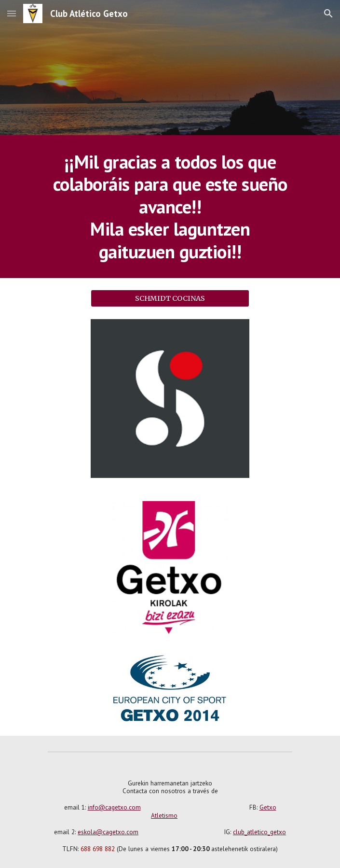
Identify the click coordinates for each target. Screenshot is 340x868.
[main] (170, 207)
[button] (12, 13)
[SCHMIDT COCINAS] (170, 298)
